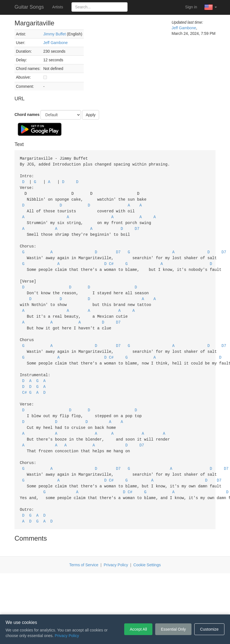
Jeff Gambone (56, 43)
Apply (91, 115)
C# (111, 258)
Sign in (191, 7)
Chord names (27, 115)
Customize (209, 629)
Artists (58, 7)
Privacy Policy (116, 547)
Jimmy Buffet (55, 34)
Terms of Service (84, 547)
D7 (137, 225)
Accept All (138, 629)
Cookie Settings (147, 547)
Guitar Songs (29, 7)
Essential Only (173, 629)
